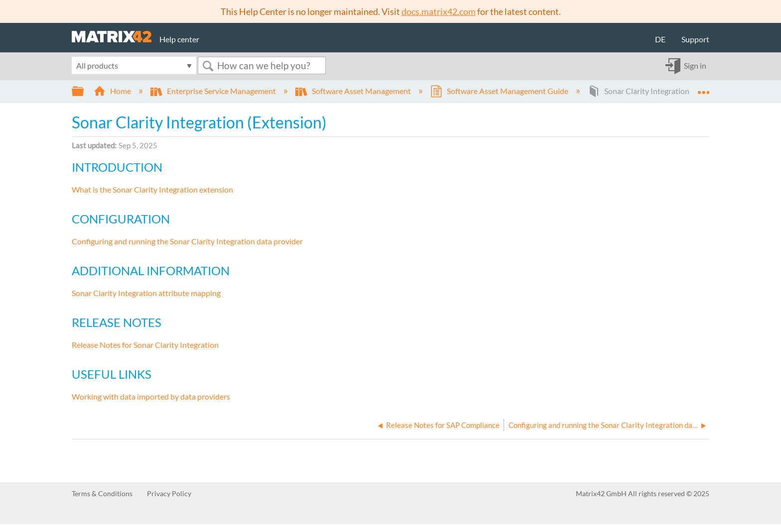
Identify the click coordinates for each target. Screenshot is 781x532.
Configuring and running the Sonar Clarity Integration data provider (187, 241)
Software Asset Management (354, 91)
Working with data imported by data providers (151, 396)
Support (695, 39)
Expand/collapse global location (703, 88)
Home (113, 91)
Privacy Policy (169, 493)
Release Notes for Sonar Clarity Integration (145, 345)
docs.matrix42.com (439, 11)
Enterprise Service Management (214, 91)
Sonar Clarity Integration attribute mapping (146, 293)
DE (660, 39)
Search (208, 66)
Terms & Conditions (102, 493)
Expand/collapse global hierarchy (84, 91)
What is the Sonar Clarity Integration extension (152, 189)
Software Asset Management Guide (500, 91)
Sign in (695, 65)
